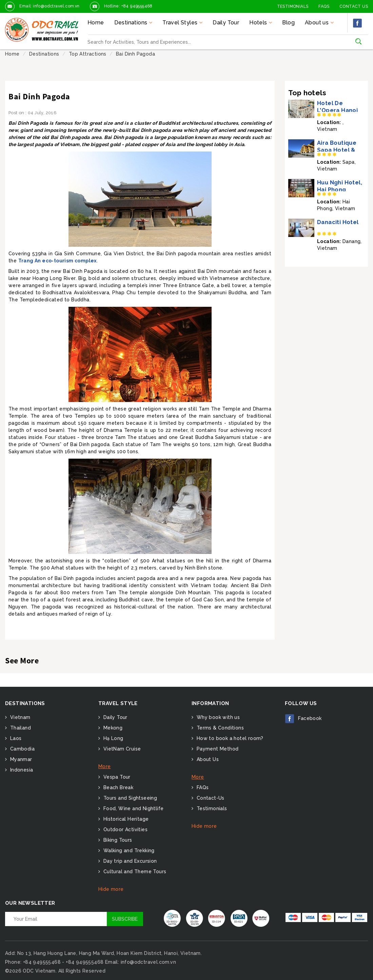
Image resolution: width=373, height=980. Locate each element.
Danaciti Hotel (338, 222)
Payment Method (217, 749)
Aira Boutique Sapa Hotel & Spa (337, 150)
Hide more (111, 889)
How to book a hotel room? (229, 738)
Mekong (112, 728)
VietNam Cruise (121, 749)
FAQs (324, 6)
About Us (207, 759)
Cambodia (22, 749)
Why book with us (217, 717)
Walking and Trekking (128, 851)
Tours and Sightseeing (129, 798)
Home (96, 23)
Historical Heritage (125, 819)
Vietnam (19, 717)
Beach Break (117, 787)
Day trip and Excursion (129, 861)
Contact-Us (210, 798)
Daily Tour (226, 23)
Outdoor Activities (125, 829)
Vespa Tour (116, 777)
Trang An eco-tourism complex (57, 261)
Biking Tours (117, 840)
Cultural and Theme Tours (134, 872)
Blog (288, 23)
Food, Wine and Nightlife (133, 808)
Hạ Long (112, 738)
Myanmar (20, 759)
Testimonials (293, 6)
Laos (15, 738)
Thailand (20, 728)
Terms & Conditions (219, 728)
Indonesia (21, 770)
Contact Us (354, 6)
